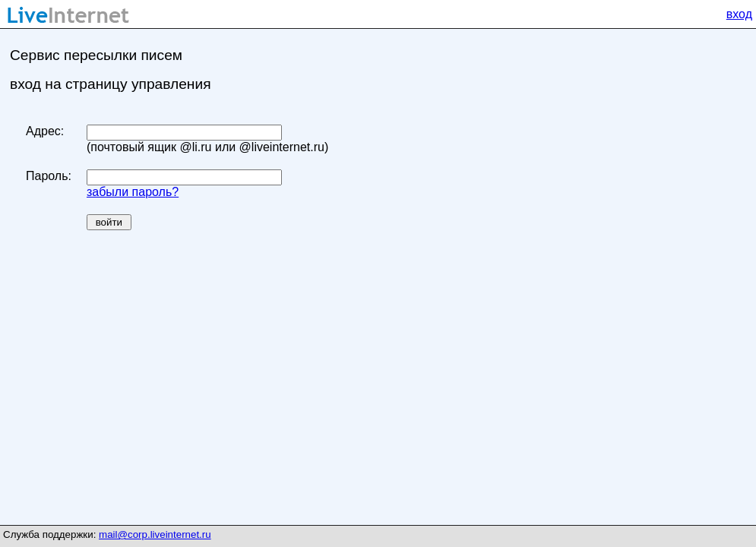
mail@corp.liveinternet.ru (155, 534)
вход (739, 14)
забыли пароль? (133, 192)
